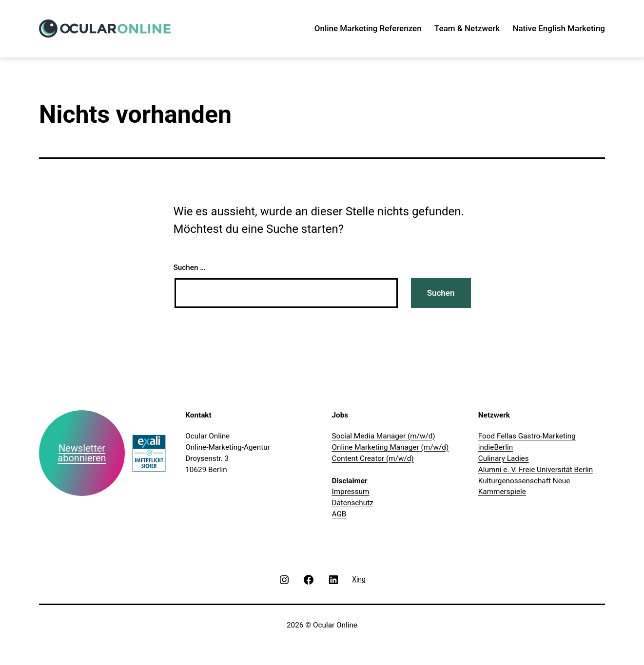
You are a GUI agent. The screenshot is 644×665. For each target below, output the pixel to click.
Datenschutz (353, 503)
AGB (339, 514)
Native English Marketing (559, 28)
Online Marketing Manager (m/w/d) (390, 447)
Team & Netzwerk (467, 28)
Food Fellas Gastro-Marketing (527, 436)
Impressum (351, 492)
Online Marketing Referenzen (368, 28)
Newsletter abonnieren (82, 453)
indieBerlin (496, 447)
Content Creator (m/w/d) (373, 458)
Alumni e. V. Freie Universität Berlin (536, 470)
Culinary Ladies (504, 458)
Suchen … (190, 267)
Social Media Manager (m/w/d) (384, 436)
